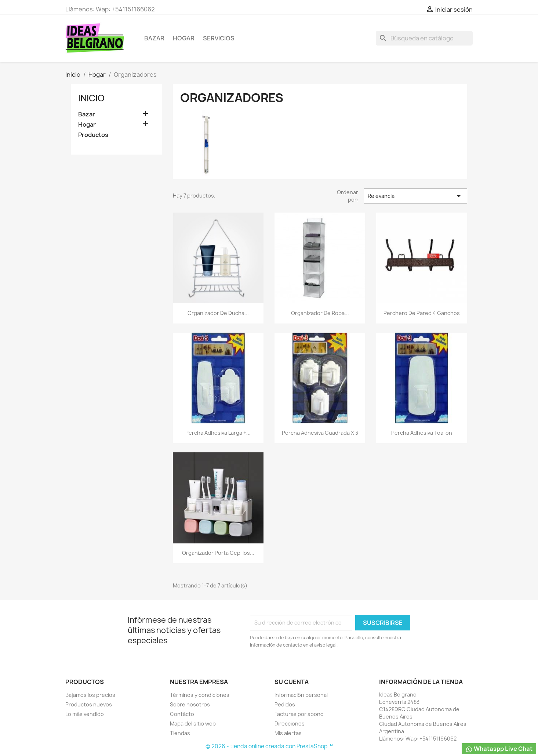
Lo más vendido (85, 714)
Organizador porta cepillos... (218, 553)
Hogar (184, 38)
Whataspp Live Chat (499, 749)
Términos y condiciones (200, 695)
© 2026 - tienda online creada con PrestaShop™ (269, 746)
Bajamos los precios (90, 695)
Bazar (154, 38)
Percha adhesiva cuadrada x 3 (320, 433)
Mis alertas (288, 733)
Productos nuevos (89, 704)
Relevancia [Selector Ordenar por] (415, 196)
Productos (93, 135)
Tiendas (180, 733)
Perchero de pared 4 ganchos (422, 313)
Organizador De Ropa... (320, 313)
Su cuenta (292, 682)
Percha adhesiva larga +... (218, 433)
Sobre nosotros (190, 704)
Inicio (91, 98)
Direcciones (290, 724)
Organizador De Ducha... (218, 313)
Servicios (219, 38)
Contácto (182, 714)
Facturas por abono (299, 714)
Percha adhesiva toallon (422, 433)
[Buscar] (424, 38)
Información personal (301, 695)
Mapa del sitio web (193, 724)
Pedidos (285, 704)
